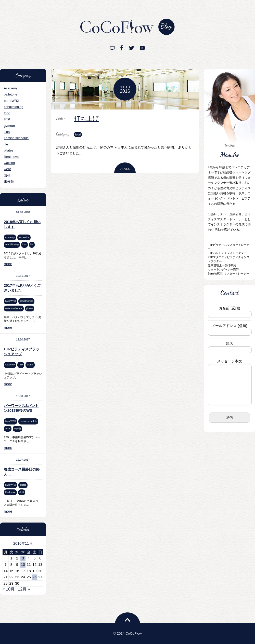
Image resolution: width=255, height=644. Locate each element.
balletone (11, 94)
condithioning (14, 107)
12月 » (24, 589)
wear (7, 169)
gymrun (9, 126)
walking (9, 163)
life (6, 144)
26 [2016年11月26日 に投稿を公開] (34, 577)
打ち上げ (86, 119)
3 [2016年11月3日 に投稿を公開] (23, 558)
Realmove (11, 157)
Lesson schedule (16, 138)
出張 (7, 175)
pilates (9, 150)
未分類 (9, 181)
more (8, 264)
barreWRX (11, 101)
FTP (7, 119)
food (7, 113)
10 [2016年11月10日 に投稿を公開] (23, 565)
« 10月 (9, 589)
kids (7, 132)
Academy (11, 88)
